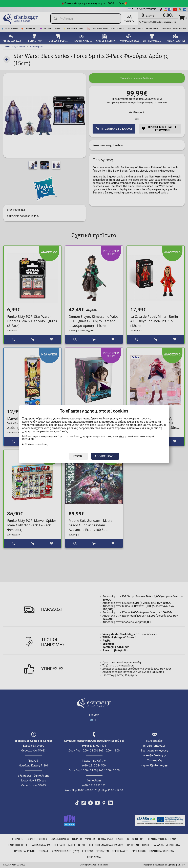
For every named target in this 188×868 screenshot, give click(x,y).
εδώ (121, 436)
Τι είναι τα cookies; (37, 444)
